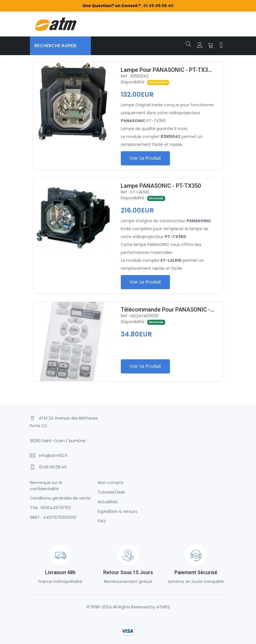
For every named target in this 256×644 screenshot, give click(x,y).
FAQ (102, 521)
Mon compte (111, 483)
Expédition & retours (117, 511)
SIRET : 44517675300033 (53, 517)
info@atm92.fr (53, 455)
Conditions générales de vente (60, 498)
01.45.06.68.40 (158, 6)
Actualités (108, 502)
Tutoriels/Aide (111, 492)
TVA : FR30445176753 (50, 508)
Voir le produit (145, 158)
